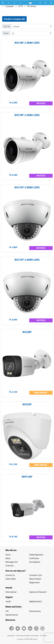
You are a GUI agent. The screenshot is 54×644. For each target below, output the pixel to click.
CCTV (21, 6)
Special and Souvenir (38, 592)
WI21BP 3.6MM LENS (27, 115)
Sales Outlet (11, 579)
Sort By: (7, 26)
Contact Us (10, 575)
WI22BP (27, 332)
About (8, 558)
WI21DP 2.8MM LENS (27, 187)
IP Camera (32, 6)
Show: (6, 33)
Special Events (12, 615)
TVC (7, 611)
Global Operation (36, 555)
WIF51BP (27, 477)
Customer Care (36, 575)
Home (8, 555)
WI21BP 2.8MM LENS (27, 43)
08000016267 (36, 601)
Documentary (35, 611)
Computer (10, 6)
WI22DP (27, 404)
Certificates (34, 558)
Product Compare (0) (14, 19)
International (11, 592)
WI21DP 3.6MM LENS (27, 260)
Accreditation (35, 562)
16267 (8, 601)
